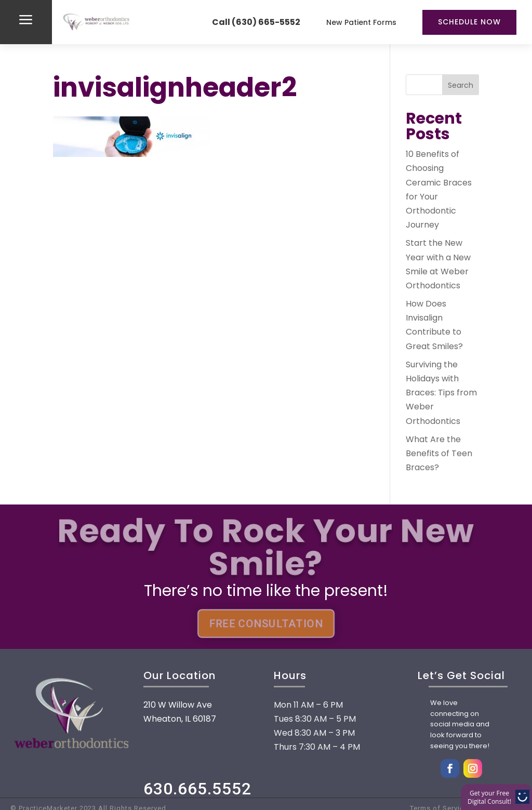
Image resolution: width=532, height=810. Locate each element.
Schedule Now (469, 22)
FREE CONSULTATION (266, 624)
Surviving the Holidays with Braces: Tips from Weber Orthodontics (441, 393)
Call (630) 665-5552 (256, 22)
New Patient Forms (361, 22)
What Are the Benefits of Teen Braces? (439, 453)
